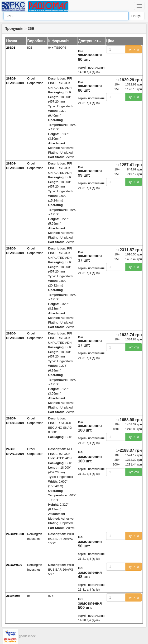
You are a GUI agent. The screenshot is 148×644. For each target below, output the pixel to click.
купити (134, 49)
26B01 (11, 48)
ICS (30, 48)
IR (29, 596)
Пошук (136, 16)
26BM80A (13, 596)
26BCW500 (14, 565)
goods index (27, 636)
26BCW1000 (15, 534)
